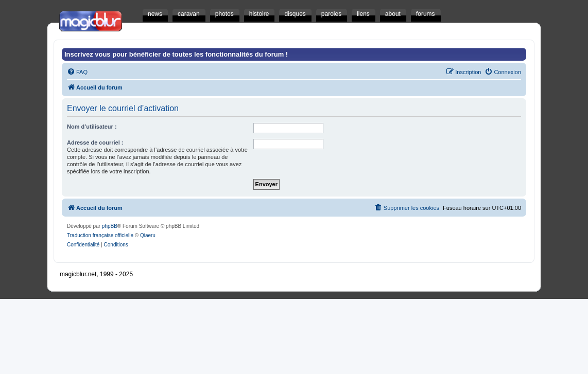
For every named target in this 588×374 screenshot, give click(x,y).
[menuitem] (77, 72)
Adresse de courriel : (95, 143)
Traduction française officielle (100, 235)
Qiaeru (148, 235)
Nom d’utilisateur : (92, 127)
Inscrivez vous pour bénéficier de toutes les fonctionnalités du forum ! (176, 54)
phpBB (110, 226)
